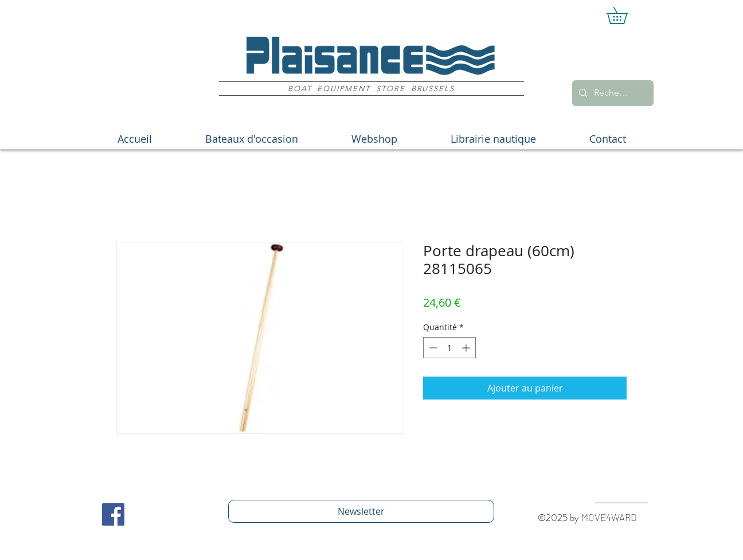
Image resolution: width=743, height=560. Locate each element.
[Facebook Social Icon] (113, 514)
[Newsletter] (361, 511)
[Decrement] (432, 348)
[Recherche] (612, 93)
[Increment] (467, 348)
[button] (625, 15)
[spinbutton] (449, 348)
